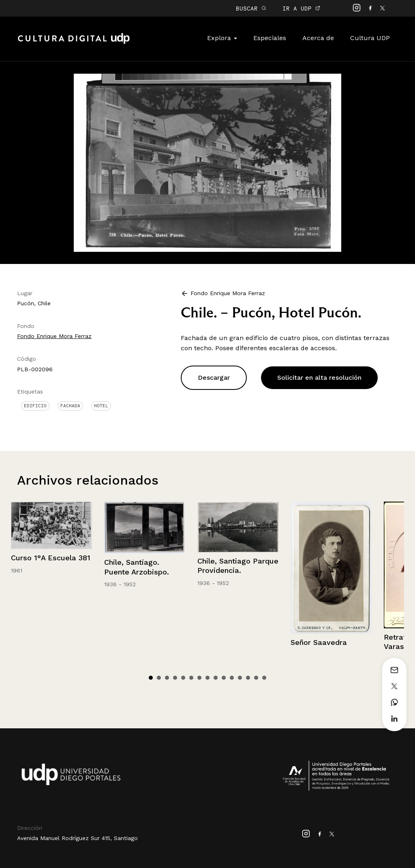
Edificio (35, 406)
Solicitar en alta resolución (319, 378)
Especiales (270, 38)
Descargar (214, 378)
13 (248, 678)
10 (224, 678)
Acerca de (318, 38)
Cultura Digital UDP (74, 43)
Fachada (70, 406)
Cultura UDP (370, 38)
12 (240, 678)
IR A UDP (301, 8)
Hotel (101, 406)
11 (232, 678)
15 (264, 678)
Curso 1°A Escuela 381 (51, 558)
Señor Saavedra (319, 642)
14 (256, 678)
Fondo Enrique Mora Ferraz (54, 336)
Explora (222, 38)
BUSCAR (251, 8)
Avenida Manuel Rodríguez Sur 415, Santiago (77, 838)
